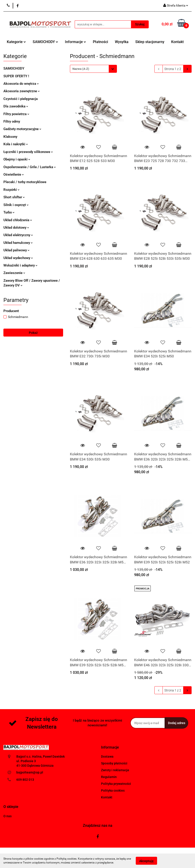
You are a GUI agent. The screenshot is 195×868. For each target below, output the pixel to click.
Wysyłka (122, 42)
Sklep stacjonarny (150, 42)
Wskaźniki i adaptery (20, 265)
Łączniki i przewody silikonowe (28, 152)
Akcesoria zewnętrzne (22, 91)
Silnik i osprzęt (16, 205)
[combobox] (93, 69)
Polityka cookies (113, 790)
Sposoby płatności (114, 763)
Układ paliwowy (16, 250)
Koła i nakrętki (16, 144)
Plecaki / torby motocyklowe (25, 182)
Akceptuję (146, 861)
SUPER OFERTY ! (16, 76)
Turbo (9, 212)
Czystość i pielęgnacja (21, 99)
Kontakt (177, 42)
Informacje (75, 42)
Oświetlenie (14, 175)
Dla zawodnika (16, 106)
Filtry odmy (12, 121)
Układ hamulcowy (18, 243)
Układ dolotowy (16, 228)
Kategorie (16, 42)
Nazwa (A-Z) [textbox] (81, 69)
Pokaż (33, 333)
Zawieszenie (14, 273)
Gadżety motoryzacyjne (22, 129)
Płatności (100, 42)
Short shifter (14, 197)
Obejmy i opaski (17, 159)
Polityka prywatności (116, 784)
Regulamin (109, 777)
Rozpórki (11, 190)
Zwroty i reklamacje (115, 770)
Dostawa (107, 756)
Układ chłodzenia (18, 220)
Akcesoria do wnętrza (21, 84)
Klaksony (10, 137)
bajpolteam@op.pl (30, 772)
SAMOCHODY (45, 42)
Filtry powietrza (16, 114)
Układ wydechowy (18, 258)
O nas (7, 816)
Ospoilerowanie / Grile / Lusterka (30, 167)
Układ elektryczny (18, 235)
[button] (110, 748)
